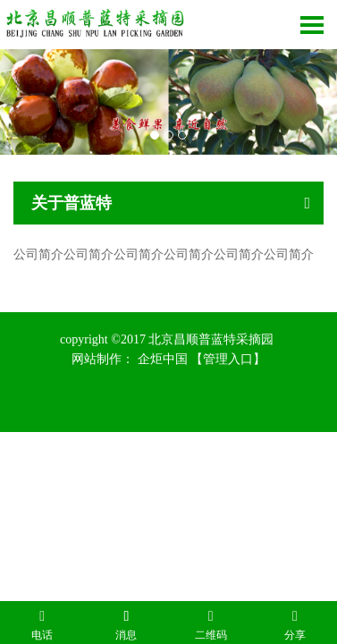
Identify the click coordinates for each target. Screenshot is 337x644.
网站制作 (97, 359)
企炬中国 (163, 359)
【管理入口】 (228, 359)
